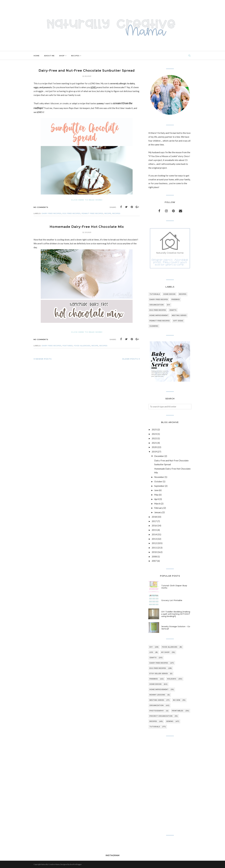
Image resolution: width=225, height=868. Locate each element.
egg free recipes (72, 213)
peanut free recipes (92, 213)
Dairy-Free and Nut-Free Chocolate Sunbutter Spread (87, 71)
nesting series (179, 315)
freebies (176, 300)
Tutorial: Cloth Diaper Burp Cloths (174, 587)
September (159, 486)
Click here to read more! (87, 200)
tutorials (155, 294)
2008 (154, 557)
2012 (154, 543)
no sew (177, 700)
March (157, 504)
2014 (154, 534)
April (157, 499)
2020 (154, 447)
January (158, 512)
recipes (116, 213)
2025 (154, 429)
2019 (154, 452)
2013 (154, 539)
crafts (173, 310)
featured (68, 346)
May (156, 495)
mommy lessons (157, 695)
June (156, 490)
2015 (154, 530)
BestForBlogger (76, 864)
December (159, 456)
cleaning (154, 326)
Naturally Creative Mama (50, 864)
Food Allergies (82, 346)
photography (157, 711)
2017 (154, 521)
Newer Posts (44, 359)
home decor (169, 294)
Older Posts (130, 359)
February (159, 508)
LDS (151, 652)
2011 (154, 548)
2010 (154, 552)
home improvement (159, 315)
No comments (41, 207)
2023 (154, 434)
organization (157, 305)
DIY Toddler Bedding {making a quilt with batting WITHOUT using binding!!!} (176, 614)
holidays (172, 679)
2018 (154, 517)
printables (178, 711)
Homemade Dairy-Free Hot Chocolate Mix (87, 227)
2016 (154, 526)
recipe (108, 213)
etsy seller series (159, 674)
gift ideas (178, 321)
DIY (169, 305)
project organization (161, 716)
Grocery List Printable (172, 600)
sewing (170, 721)
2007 (154, 561)
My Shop (165, 652)
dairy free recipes (52, 213)
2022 (154, 438)
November (159, 477)
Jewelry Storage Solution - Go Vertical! (176, 628)
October (158, 481)
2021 (154, 443)
